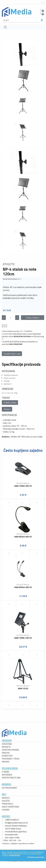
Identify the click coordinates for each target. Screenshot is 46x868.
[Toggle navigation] (5, 27)
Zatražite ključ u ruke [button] (12, 354)
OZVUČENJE (7, 744)
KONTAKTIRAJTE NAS (11, 778)
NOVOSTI (6, 798)
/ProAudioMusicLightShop (16, 832)
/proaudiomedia (11, 835)
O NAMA (5, 772)
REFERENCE (7, 775)
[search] (21, 20)
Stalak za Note (10, 403)
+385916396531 (12, 820)
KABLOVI (6, 753)
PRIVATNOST (8, 804)
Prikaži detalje (14, 855)
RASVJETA (6, 747)
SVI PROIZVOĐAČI (9, 788)
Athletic (7, 409)
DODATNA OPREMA (10, 750)
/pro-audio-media (12, 837)
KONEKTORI (7, 756)
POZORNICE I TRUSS (11, 759)
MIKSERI (5, 762)
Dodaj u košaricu (33, 318)
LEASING (6, 810)
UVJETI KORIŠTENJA (10, 807)
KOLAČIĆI (6, 801)
